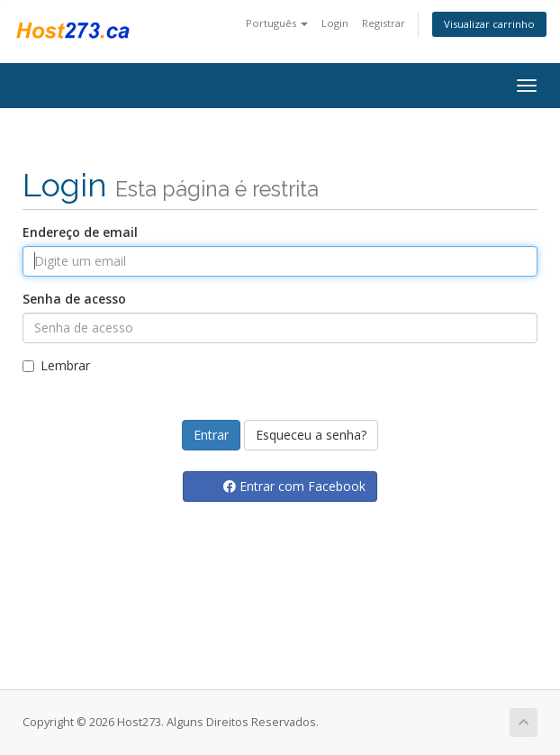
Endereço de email (80, 232)
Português (277, 23)
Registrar (384, 23)
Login (335, 23)
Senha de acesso (74, 299)
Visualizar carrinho (489, 24)
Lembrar (56, 365)
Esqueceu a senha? (311, 435)
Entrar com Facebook (294, 486)
